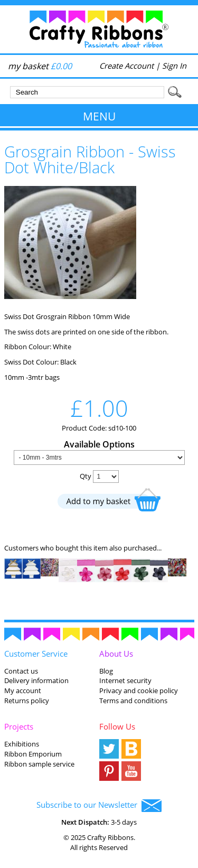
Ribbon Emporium (33, 754)
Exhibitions (22, 744)
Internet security (125, 680)
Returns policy (27, 701)
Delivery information (36, 680)
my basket (40, 66)
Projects (19, 726)
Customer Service (36, 654)
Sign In (174, 66)
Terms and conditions (133, 701)
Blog (106, 671)
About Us (116, 654)
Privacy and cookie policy (139, 690)
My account (23, 690)
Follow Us (117, 726)
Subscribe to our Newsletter (99, 806)
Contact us (21, 671)
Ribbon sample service (39, 764)
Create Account (126, 66)
